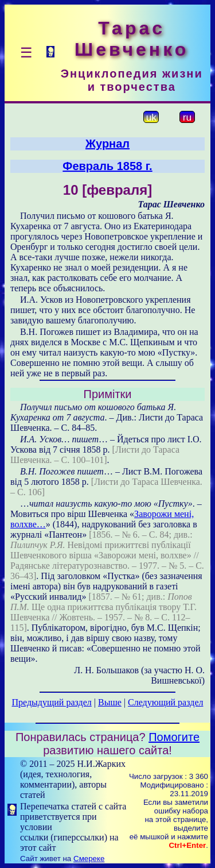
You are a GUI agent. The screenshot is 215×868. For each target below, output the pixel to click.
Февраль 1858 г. (107, 166)
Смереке (89, 859)
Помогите (174, 737)
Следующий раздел (165, 702)
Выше (110, 702)
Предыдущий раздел (52, 702)
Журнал (107, 144)
